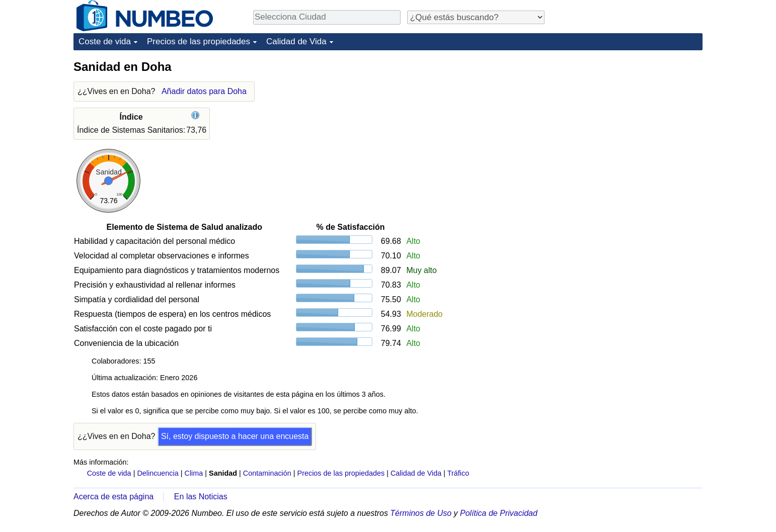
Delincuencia (158, 473)
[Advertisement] (627, 122)
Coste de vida (105, 41)
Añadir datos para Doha (204, 91)
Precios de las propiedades (199, 41)
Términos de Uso (421, 513)
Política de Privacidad (499, 513)
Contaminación (267, 473)
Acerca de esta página (113, 497)
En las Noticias (201, 497)
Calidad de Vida (296, 41)
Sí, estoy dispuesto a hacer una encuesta (235, 436)
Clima (194, 473)
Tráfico (458, 473)
